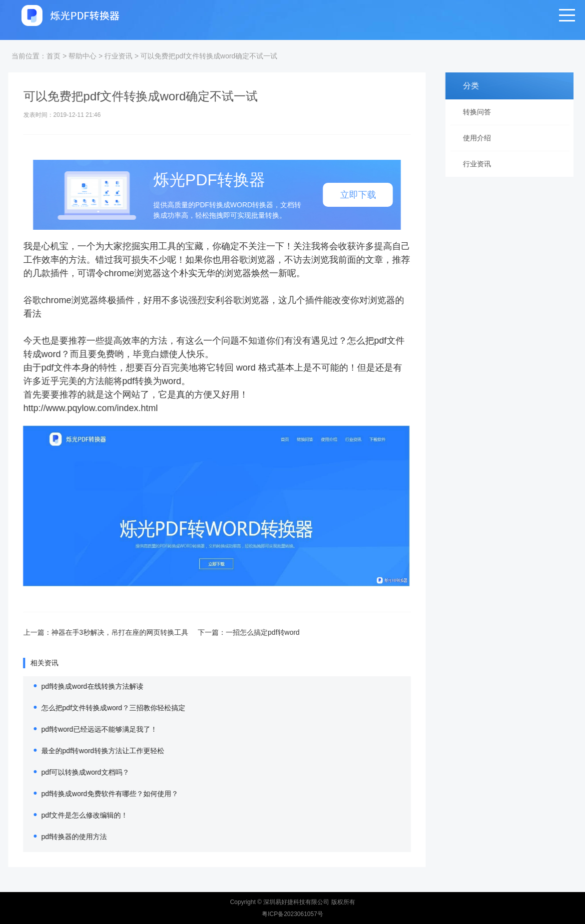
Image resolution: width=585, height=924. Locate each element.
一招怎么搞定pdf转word (251, 632)
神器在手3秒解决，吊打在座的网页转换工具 (108, 632)
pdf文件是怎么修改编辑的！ (73, 815)
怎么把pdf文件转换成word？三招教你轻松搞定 (102, 708)
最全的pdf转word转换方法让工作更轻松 (91, 751)
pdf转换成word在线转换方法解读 (81, 686)
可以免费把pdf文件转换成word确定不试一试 (209, 56)
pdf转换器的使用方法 (63, 837)
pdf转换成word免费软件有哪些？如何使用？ (98, 794)
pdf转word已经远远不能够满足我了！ (88, 729)
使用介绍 (481, 138)
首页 (53, 56)
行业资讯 (118, 56)
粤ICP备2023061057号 (292, 914)
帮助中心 (82, 56)
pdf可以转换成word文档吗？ (74, 772)
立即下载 (347, 195)
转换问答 (481, 112)
